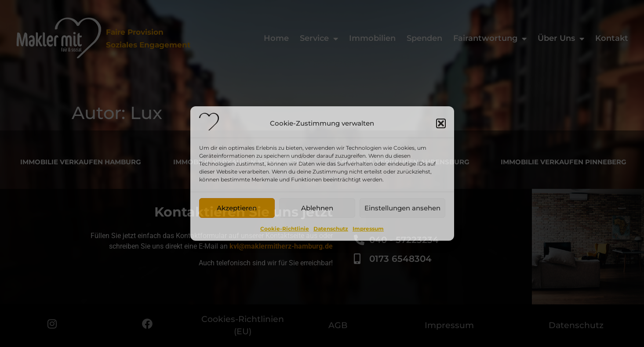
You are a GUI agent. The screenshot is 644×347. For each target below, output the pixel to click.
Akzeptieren (237, 208)
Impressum (368, 229)
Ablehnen (317, 208)
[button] (441, 123)
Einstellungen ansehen (402, 208)
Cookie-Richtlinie (285, 229)
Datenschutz (331, 229)
